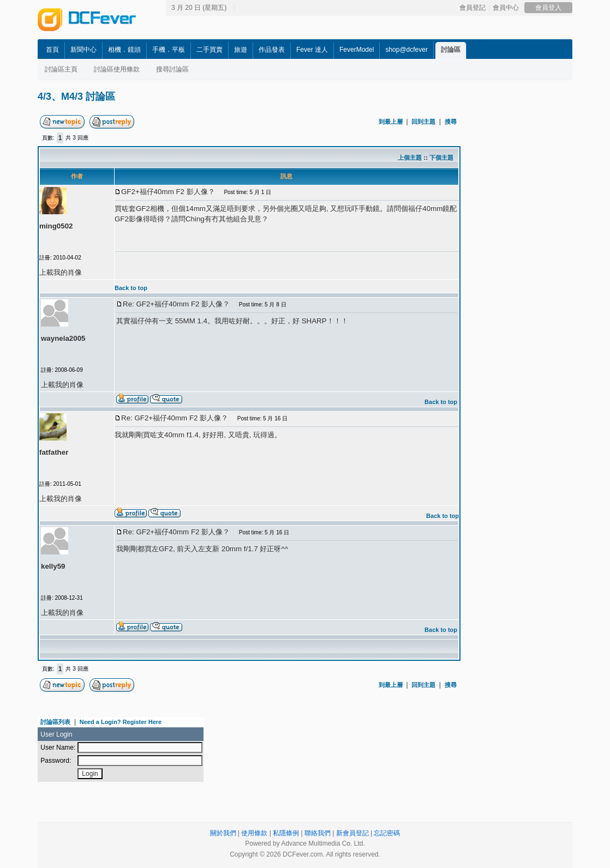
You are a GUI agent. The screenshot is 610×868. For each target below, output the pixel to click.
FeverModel (357, 50)
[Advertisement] (136, 215)
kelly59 (53, 566)
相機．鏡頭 (124, 50)
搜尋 (451, 122)
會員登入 (548, 8)
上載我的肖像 (62, 385)
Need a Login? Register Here (121, 722)
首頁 (52, 50)
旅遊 (241, 50)
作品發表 (272, 50)
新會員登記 (352, 833)
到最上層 (391, 122)
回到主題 (423, 122)
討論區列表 (55, 722)
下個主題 (441, 158)
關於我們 (223, 833)
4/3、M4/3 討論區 (76, 97)
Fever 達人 (312, 50)
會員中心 (506, 8)
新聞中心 (83, 50)
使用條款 (254, 833)
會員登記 (473, 8)
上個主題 (410, 158)
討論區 (451, 50)
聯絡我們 (318, 833)
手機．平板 (169, 50)
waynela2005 (63, 338)
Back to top (441, 402)
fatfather (54, 452)
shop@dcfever (406, 50)
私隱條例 (286, 833)
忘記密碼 (387, 833)
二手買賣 (210, 50)
